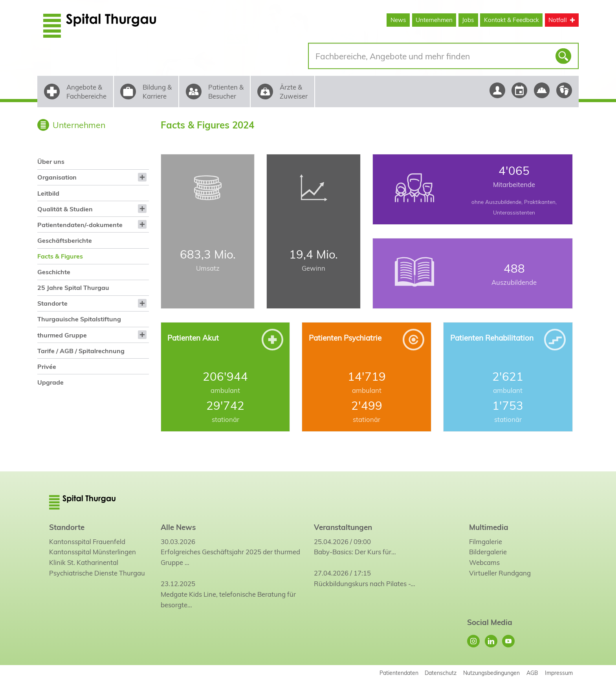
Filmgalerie (486, 542)
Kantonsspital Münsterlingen (93, 552)
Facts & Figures (60, 256)
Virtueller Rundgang (500, 573)
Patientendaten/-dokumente (80, 225)
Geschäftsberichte (65, 240)
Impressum (559, 673)
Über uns (51, 161)
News (398, 20)
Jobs (468, 20)
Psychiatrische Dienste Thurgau (97, 573)
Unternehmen (434, 20)
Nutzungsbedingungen (491, 673)
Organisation (57, 177)
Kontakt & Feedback (511, 20)
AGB (532, 673)
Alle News (178, 527)
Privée (47, 367)
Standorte (52, 303)
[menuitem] (93, 162)
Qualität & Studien (65, 209)
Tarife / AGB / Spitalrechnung (81, 351)
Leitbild (48, 193)
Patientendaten (399, 673)
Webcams (484, 562)
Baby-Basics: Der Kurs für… (355, 552)
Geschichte (54, 272)
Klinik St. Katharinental (84, 562)
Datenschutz (441, 673)
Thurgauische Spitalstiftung (79, 319)
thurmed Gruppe (62, 335)
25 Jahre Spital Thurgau (73, 288)
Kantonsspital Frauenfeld (87, 542)
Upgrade (50, 382)
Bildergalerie (488, 552)
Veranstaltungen (343, 527)
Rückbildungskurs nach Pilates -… (365, 584)
